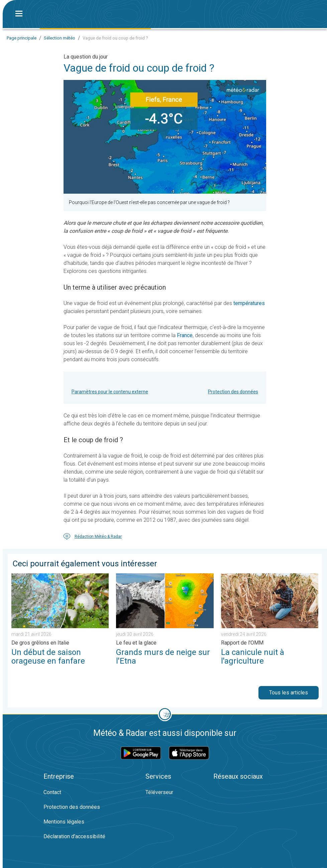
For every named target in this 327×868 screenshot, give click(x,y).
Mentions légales (64, 822)
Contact (52, 792)
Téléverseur (159, 792)
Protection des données (233, 392)
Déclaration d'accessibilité (74, 836)
